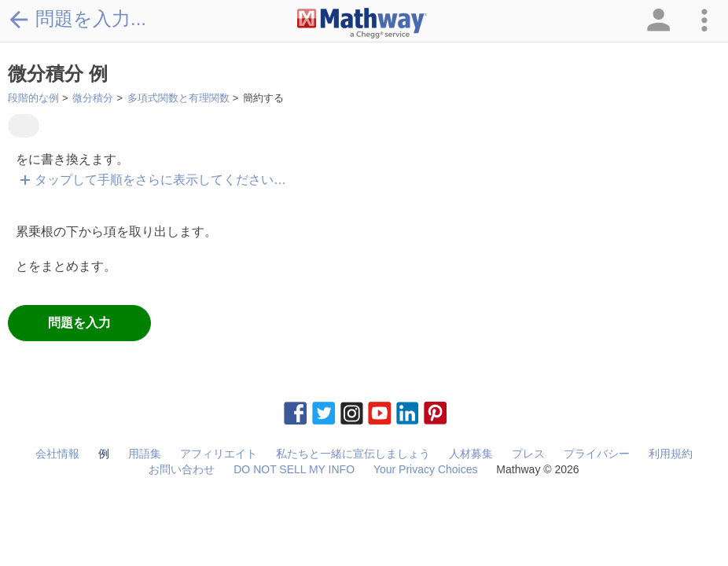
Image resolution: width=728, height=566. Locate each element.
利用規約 (671, 454)
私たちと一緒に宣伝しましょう (353, 454)
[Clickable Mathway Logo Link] (362, 24)
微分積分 (93, 98)
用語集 (145, 454)
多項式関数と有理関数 (178, 98)
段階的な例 (33, 98)
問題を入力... (77, 19)
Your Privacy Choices (426, 469)
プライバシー (597, 454)
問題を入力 (79, 323)
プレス (528, 454)
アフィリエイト (219, 454)
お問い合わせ (182, 469)
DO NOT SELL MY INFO (294, 469)
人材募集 (471, 454)
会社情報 (57, 454)
